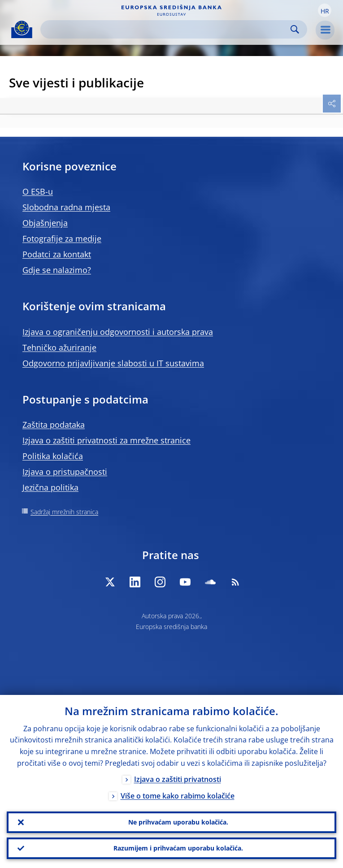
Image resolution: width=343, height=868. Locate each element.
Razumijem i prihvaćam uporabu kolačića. (178, 848)
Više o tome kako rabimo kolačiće (178, 796)
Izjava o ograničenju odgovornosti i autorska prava (118, 332)
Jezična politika (50, 487)
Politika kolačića (53, 456)
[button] (325, 10)
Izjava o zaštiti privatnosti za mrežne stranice (106, 440)
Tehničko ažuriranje (59, 347)
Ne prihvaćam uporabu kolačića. (178, 822)
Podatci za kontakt (57, 254)
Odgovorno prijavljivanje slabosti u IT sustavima (113, 363)
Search (295, 29)
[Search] (167, 29)
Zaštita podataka (54, 425)
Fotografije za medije (62, 239)
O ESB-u (38, 191)
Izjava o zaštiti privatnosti (178, 779)
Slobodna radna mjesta (66, 207)
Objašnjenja (45, 223)
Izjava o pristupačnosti (65, 472)
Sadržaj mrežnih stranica (64, 512)
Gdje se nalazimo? (57, 270)
